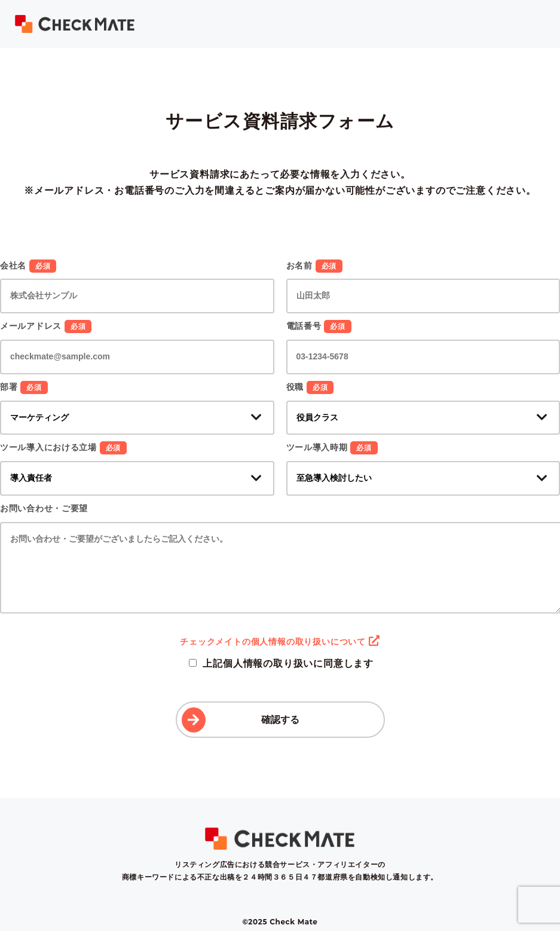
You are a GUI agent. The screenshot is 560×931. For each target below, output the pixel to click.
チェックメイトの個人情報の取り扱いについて (280, 642)
